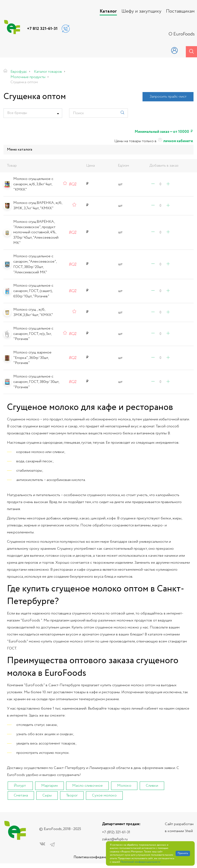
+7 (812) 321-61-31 (116, 832)
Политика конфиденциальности (98, 857)
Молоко (124, 786)
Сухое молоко (104, 795)
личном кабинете (175, 141)
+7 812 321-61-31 (42, 29)
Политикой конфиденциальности (141, 862)
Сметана (21, 795)
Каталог (108, 11)
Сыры (47, 795)
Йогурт (20, 786)
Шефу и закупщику (141, 11)
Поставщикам (180, 11)
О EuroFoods (182, 34)
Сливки (152, 786)
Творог (72, 795)
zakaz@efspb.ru (115, 839)
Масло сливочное (87, 786)
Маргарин (49, 786)
